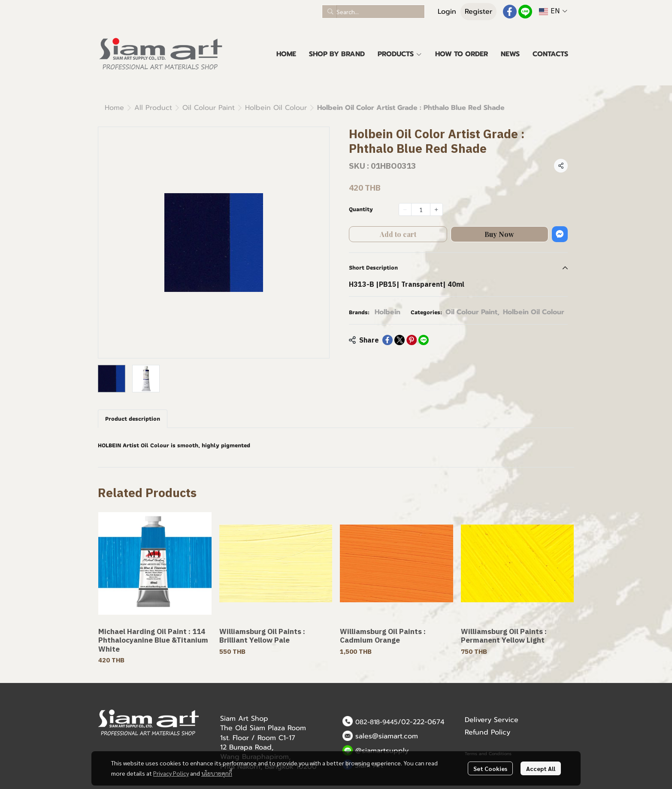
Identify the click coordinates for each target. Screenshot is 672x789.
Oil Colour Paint (209, 108)
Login (447, 12)
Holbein (387, 312)
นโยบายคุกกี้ (217, 773)
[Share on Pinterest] (412, 340)
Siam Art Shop (244, 719)
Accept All (541, 768)
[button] (373, 12)
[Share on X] (400, 340)
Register (478, 12)
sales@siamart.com (387, 736)
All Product (153, 108)
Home (114, 108)
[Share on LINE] (424, 340)
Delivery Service (492, 720)
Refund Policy (487, 732)
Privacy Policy (171, 773)
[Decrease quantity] (405, 209)
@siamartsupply (382, 751)
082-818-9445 (377, 722)
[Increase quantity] (436, 209)
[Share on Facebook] (387, 340)
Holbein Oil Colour (276, 108)
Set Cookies (490, 768)
